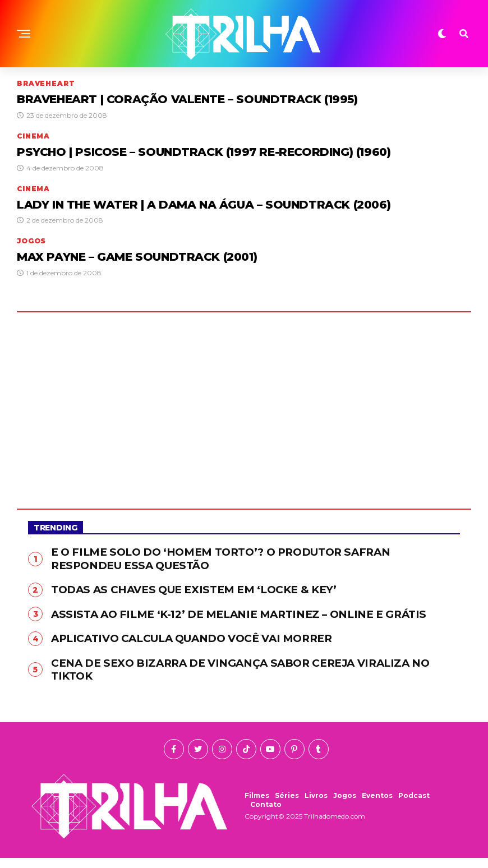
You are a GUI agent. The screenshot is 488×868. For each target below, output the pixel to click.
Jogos (345, 805)
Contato (266, 814)
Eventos (377, 805)
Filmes (257, 805)
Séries (287, 805)
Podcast (414, 805)
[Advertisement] (244, 407)
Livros (316, 805)
